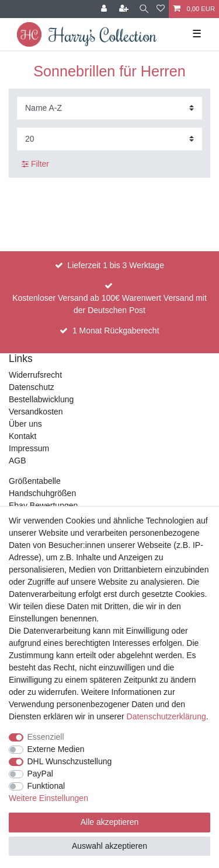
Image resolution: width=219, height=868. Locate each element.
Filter (35, 164)
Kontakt (22, 436)
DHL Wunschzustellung (70, 761)
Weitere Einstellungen (48, 798)
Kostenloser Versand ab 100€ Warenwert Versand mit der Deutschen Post (109, 304)
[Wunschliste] (161, 9)
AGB (18, 461)
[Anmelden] (105, 9)
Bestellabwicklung (41, 399)
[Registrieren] (125, 9)
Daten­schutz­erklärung (166, 716)
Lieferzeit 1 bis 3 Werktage (116, 265)
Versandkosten (36, 412)
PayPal (40, 774)
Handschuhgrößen (42, 493)
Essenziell (46, 737)
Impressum (29, 448)
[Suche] (144, 9)
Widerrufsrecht (35, 375)
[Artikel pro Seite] (109, 139)
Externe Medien (56, 749)
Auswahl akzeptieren (109, 846)
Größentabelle (35, 481)
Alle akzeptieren (110, 822)
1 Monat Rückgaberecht (116, 331)
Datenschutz (32, 387)
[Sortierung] (109, 108)
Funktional (46, 786)
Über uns (25, 424)
